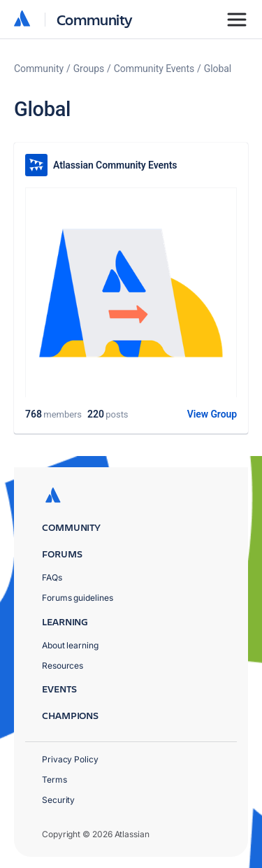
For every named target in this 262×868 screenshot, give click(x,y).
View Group (212, 414)
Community (95, 19)
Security (58, 800)
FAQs (52, 577)
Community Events (154, 69)
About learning (70, 645)
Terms (54, 780)
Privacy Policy (70, 759)
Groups (89, 69)
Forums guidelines (78, 598)
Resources (63, 666)
